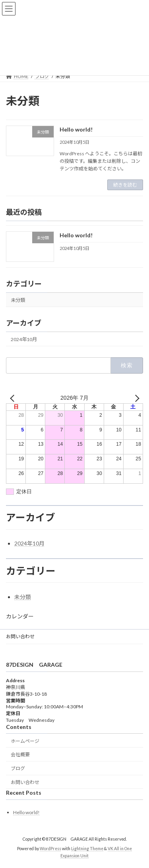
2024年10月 (24, 339)
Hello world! (76, 129)
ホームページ (25, 741)
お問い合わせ (20, 636)
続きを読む (125, 185)
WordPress (50, 849)
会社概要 (20, 755)
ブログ (18, 769)
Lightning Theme (87, 849)
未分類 (18, 300)
